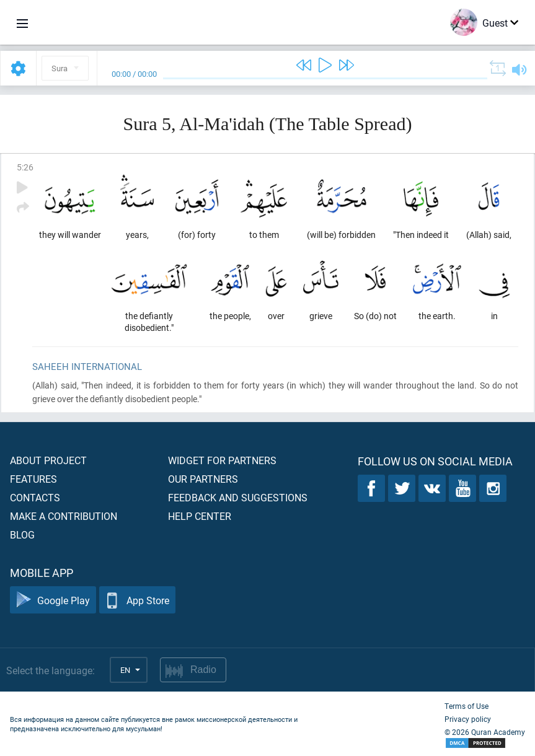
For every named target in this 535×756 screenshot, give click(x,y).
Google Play (53, 600)
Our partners (203, 479)
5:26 (25, 167)
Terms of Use (466, 706)
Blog (22, 534)
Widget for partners (222, 460)
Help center (200, 516)
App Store (137, 600)
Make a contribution (64, 516)
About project (48, 460)
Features (33, 479)
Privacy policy (468, 719)
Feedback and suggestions (238, 497)
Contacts (35, 497)
